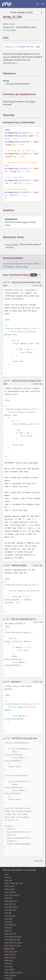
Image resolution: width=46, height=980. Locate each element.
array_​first (8, 928)
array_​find (8, 922)
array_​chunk (9, 886)
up (4, 283)
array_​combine (10, 892)
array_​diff (8, 898)
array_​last (8, 964)
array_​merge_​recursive (13, 973)
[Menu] (43, 4)
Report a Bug (21, 267)
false (33, 102)
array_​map (9, 967)
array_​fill (8, 913)
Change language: (18, 12)
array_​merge (9, 970)
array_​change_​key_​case (14, 883)
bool (38, 47)
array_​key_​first (10, 955)
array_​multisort (10, 975)
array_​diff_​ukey (10, 910)
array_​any (8, 880)
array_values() (12, 244)
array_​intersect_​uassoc (13, 943)
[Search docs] (38, 4)
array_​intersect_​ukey (13, 946)
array (23, 47)
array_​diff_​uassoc (11, 907)
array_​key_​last (10, 958)
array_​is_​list (9, 949)
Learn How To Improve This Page (17, 264)
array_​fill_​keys (10, 916)
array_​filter (9, 919)
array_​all (8, 877)
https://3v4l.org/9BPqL (27, 463)
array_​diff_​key (10, 904)
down (9, 282)
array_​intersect (10, 934)
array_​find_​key (10, 925)
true (12, 102)
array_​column (10, 889)
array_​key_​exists (11, 952)
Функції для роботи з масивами (19, 870)
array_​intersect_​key (12, 940)
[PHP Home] (7, 4)
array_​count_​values (12, 895)
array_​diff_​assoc (11, 901)
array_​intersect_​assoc (13, 937)
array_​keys (9, 961)
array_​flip (8, 931)
